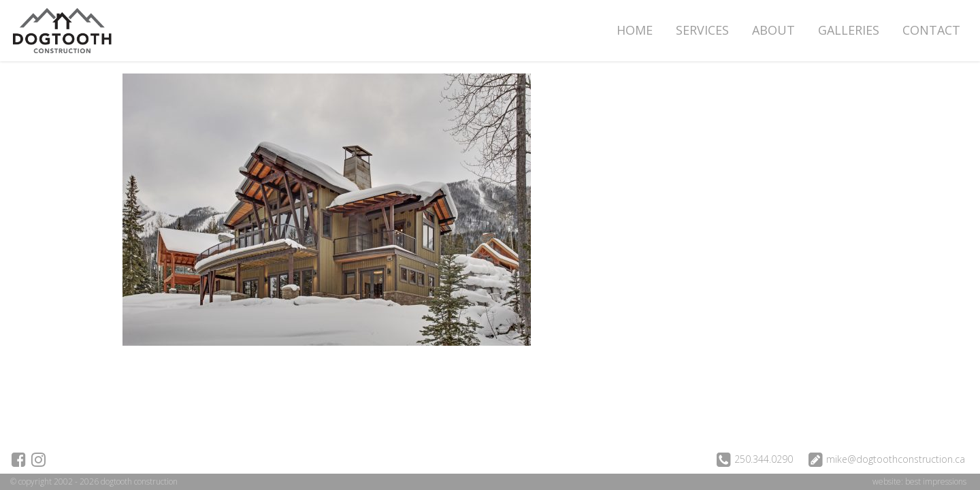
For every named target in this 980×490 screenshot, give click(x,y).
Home (635, 30)
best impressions (936, 481)
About (773, 30)
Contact (931, 30)
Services (702, 30)
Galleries (849, 30)
